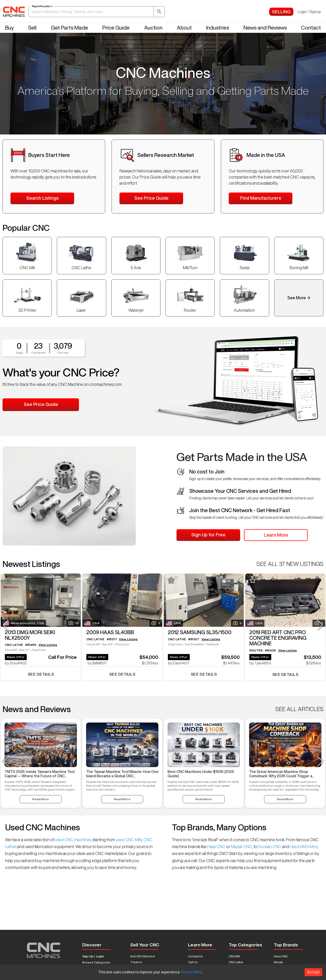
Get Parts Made (70, 28)
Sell (32, 28)
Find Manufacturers (261, 198)
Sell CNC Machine (143, 956)
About (184, 28)
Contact (311, 28)
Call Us (193, 962)
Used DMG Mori (303, 847)
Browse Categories (96, 962)
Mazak (278, 962)
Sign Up (88, 956)
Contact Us (195, 956)
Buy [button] (9, 28)
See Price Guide (151, 198)
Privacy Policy (192, 972)
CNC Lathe (236, 962)
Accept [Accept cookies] (313, 972)
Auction (153, 28)
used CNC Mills (128, 840)
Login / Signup (309, 12)
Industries (218, 28)
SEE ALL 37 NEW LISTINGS (290, 564)
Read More (41, 799)
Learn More (276, 535)
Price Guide (116, 28)
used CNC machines (73, 840)
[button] (97, 12)
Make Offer (18, 654)
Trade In (136, 962)
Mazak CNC (241, 847)
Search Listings (42, 198)
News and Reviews (265, 28)
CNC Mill (234, 956)
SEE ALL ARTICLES (299, 709)
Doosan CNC (270, 847)
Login (100, 956)
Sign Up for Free (208, 535)
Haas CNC (216, 847)
